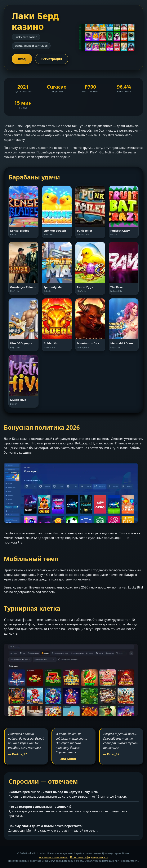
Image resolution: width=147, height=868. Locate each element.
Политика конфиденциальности (89, 857)
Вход (22, 59)
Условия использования (53, 857)
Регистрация (52, 59)
